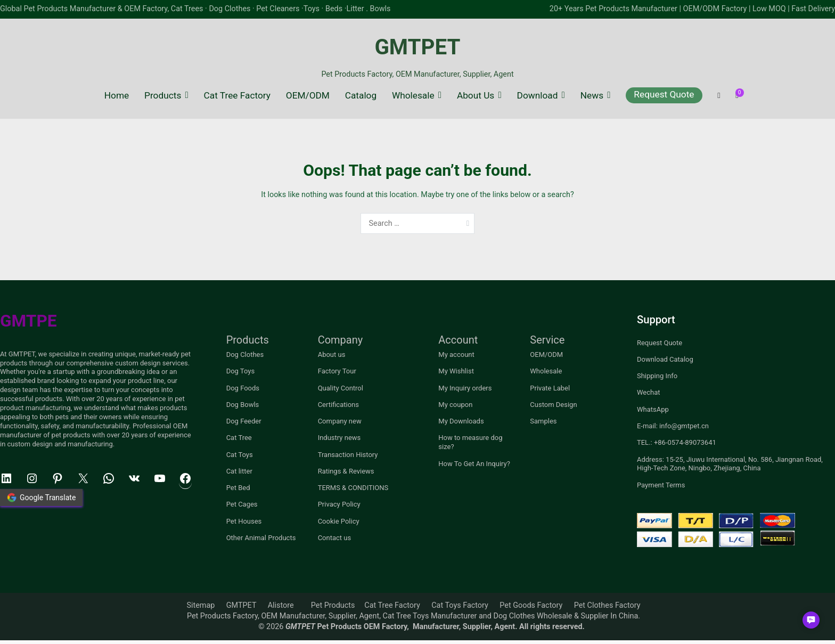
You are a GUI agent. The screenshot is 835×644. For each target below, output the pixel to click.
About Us (476, 95)
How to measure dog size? (470, 442)
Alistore (281, 605)
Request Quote (664, 94)
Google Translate (41, 498)
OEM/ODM (308, 95)
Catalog (361, 95)
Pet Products (333, 605)
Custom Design (553, 405)
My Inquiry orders (465, 388)
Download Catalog (665, 359)
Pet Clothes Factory (607, 605)
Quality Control (341, 388)
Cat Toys (240, 455)
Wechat (649, 392)
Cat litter (239, 471)
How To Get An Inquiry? (474, 464)
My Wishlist (456, 371)
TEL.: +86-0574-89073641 (677, 442)
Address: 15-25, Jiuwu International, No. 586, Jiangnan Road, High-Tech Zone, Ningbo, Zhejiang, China (730, 464)
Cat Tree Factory (237, 95)
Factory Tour (337, 371)
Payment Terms (661, 485)
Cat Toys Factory (460, 605)
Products (163, 95)
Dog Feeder (244, 421)
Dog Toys (241, 371)
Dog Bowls (243, 405)
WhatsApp (653, 409)
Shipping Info (657, 376)
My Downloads (461, 421)
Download (538, 95)
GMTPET (417, 47)
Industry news (339, 438)
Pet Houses (244, 521)
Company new (340, 421)
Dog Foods (243, 388)
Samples (543, 421)
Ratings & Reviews (346, 471)
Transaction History (348, 455)
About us (332, 354)
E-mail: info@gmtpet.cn (673, 426)
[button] (811, 620)
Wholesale (413, 95)
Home (117, 95)
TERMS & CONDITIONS (353, 488)
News (592, 95)
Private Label (550, 388)
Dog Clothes (245, 354)
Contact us (335, 538)
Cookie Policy (339, 521)
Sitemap (200, 605)
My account (456, 354)
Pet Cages (242, 504)
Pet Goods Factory (531, 605)
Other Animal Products (261, 538)
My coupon (455, 405)
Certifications (338, 405)
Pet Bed (238, 488)
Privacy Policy (339, 504)
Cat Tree (239, 438)
